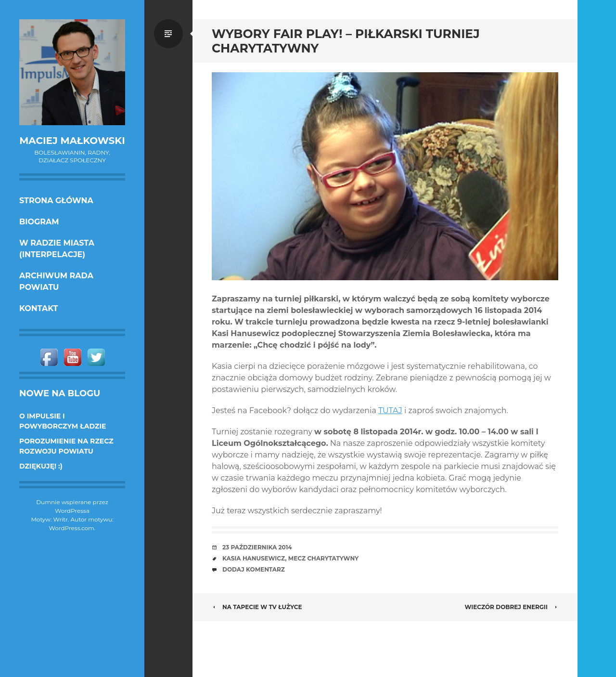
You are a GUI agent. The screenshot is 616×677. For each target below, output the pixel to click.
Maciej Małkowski (72, 141)
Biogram (39, 222)
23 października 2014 (257, 547)
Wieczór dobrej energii (512, 607)
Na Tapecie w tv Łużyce (257, 607)
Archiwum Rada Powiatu (56, 281)
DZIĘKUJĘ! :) (41, 466)
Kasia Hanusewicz (254, 558)
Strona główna (56, 201)
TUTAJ (390, 410)
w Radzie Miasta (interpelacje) (57, 249)
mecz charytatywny (323, 558)
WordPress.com (72, 528)
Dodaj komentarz (254, 569)
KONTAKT (39, 308)
